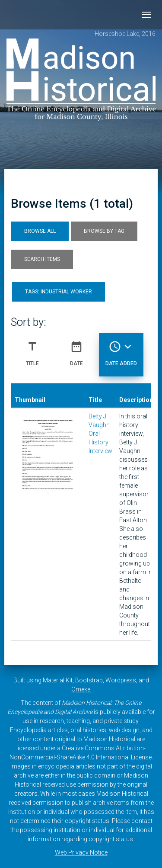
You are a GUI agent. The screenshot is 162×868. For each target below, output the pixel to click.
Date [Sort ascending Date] (76, 350)
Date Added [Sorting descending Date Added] (121, 350)
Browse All (40, 231)
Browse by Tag (104, 231)
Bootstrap (89, 680)
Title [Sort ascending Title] (32, 350)
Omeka (81, 689)
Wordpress (121, 680)
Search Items (42, 259)
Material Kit (58, 680)
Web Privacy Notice (81, 852)
